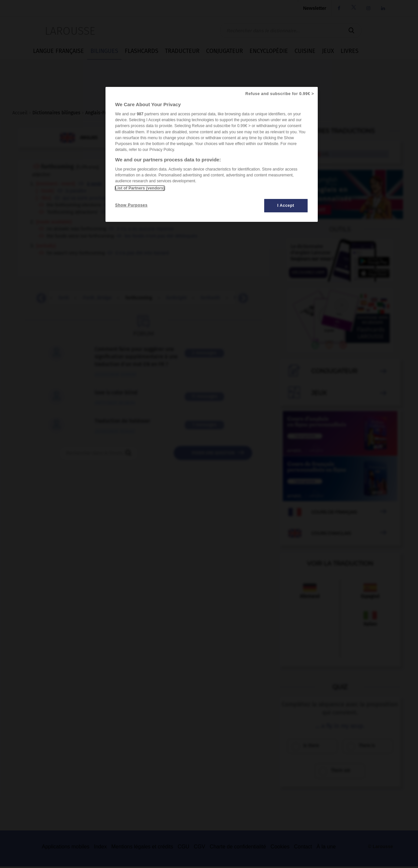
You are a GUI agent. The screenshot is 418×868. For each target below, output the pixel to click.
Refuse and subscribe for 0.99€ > (280, 94)
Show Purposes (131, 205)
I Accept (286, 205)
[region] (212, 154)
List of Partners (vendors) (140, 188)
